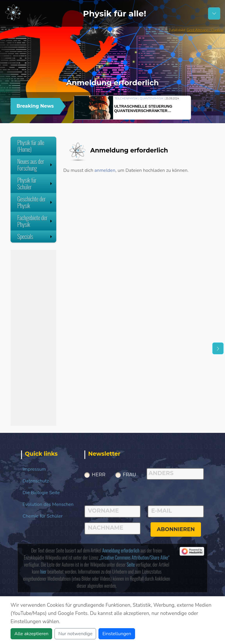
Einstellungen (117, 634)
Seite (131, 565)
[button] (199, 107)
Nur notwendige (75, 634)
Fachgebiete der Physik (35, 221)
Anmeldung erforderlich (121, 550)
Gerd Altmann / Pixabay (205, 30)
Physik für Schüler (35, 183)
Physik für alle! (115, 13)
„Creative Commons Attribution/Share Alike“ (134, 557)
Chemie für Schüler (43, 516)
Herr (99, 475)
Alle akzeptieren (31, 634)
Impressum (34, 469)
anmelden (105, 170)
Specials (35, 236)
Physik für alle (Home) (31, 146)
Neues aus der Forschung (35, 165)
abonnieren (176, 529)
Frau (129, 475)
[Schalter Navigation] (214, 13)
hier (44, 572)
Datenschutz (36, 481)
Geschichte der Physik (35, 202)
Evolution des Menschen (48, 504)
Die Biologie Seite (41, 493)
